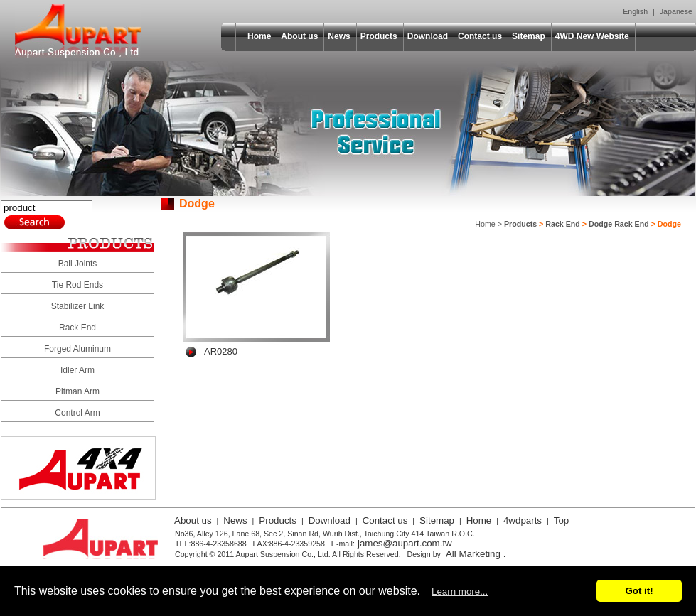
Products (379, 36)
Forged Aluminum (77, 349)
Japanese (676, 11)
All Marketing (473, 554)
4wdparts (523, 520)
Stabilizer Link (78, 306)
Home (259, 36)
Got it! (639, 591)
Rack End (77, 328)
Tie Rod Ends (77, 285)
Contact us (480, 36)
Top (562, 520)
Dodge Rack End (619, 224)
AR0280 (221, 351)
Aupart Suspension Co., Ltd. (78, 31)
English (635, 11)
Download (428, 36)
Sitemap (529, 36)
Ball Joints (78, 264)
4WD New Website (592, 36)
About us (299, 36)
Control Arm (77, 413)
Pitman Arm (77, 391)
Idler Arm (77, 370)
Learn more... (460, 591)
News (339, 36)
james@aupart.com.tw (405, 543)
